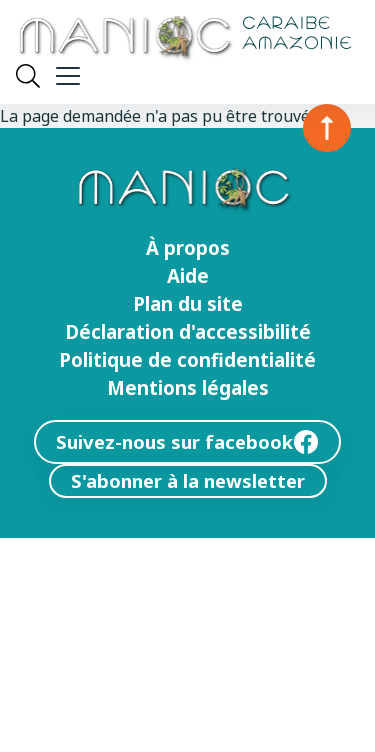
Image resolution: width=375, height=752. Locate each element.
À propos (188, 248)
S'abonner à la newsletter (188, 480)
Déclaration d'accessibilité (188, 332)
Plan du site (188, 304)
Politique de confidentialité (187, 360)
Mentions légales (188, 388)
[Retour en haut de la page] (327, 128)
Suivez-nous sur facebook (187, 441)
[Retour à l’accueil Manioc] (184, 40)
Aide (188, 276)
